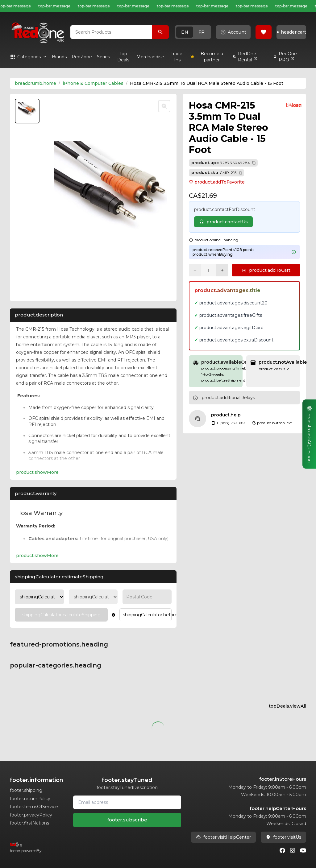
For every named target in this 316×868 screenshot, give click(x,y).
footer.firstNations (29, 823)
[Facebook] (282, 850)
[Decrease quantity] (195, 270)
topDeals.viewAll (287, 706)
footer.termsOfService (34, 807)
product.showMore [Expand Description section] (37, 472)
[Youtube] (303, 850)
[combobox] (111, 32)
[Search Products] (160, 32)
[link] (59, 57)
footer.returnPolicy (30, 799)
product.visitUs (274, 369)
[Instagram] (293, 850)
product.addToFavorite (217, 182)
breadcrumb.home (35, 83)
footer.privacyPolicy (31, 815)
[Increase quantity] (222, 270)
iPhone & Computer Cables (93, 83)
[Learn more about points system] (294, 252)
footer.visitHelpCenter (223, 837)
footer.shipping (26, 790)
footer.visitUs (283, 837)
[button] (193, 32)
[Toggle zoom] (164, 106)
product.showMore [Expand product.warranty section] (37, 556)
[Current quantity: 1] (209, 270)
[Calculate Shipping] (61, 615)
